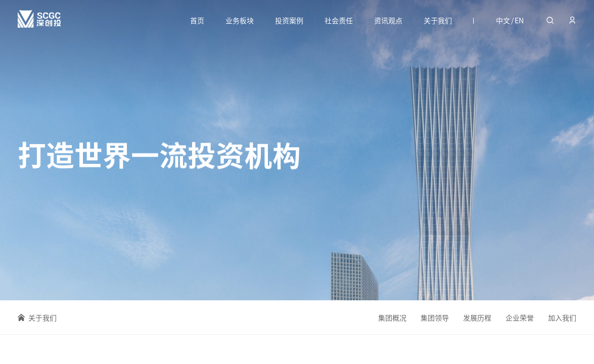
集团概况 (392, 317)
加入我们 (562, 318)
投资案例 (289, 20)
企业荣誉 (520, 317)
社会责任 (339, 20)
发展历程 (477, 317)
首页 (197, 20)
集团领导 (435, 317)
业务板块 (240, 20)
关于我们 (438, 20)
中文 (503, 20)
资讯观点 (388, 20)
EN (519, 20)
